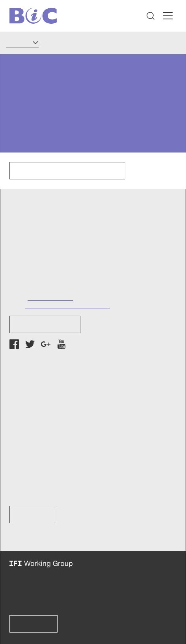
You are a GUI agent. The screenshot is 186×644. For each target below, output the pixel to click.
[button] (151, 16)
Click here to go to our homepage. (67, 171)
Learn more (33, 624)
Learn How (32, 514)
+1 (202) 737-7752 (50, 297)
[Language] (22, 43)
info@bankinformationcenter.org (68, 305)
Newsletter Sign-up (45, 324)
